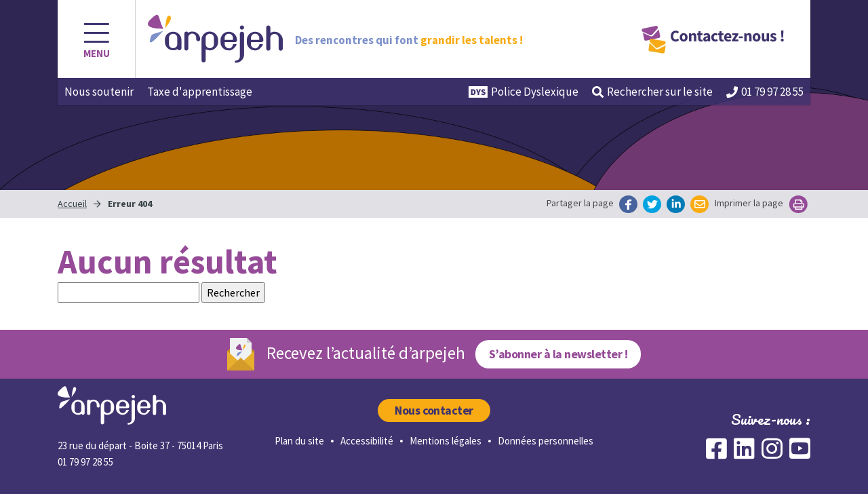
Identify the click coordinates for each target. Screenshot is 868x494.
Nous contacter (434, 410)
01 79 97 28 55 (765, 92)
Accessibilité (367, 441)
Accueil (72, 204)
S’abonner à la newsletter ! (558, 354)
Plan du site (299, 441)
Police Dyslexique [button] (524, 92)
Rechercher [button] (652, 92)
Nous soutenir (99, 92)
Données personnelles (546, 441)
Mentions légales (446, 441)
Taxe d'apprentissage (200, 92)
